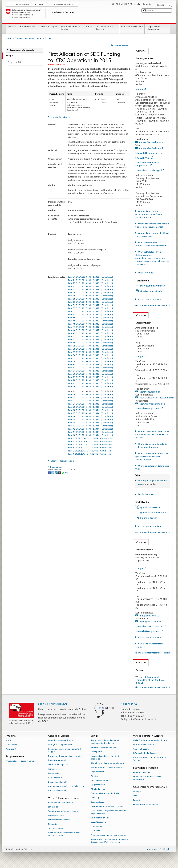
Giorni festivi (11, 745)
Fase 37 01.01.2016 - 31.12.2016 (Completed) (90, 352)
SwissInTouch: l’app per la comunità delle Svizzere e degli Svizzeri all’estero (109, 841)
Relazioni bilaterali (141, 772)
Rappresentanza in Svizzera (60, 803)
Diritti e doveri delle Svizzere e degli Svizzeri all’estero (64, 834)
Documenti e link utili (58, 782)
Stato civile (96, 831)
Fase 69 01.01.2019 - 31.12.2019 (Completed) (90, 296)
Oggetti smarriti (98, 785)
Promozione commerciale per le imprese (109, 835)
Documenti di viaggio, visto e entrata (65, 756)
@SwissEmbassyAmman (153, 286)
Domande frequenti (57, 760)
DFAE (41, 4)
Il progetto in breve (60, 117)
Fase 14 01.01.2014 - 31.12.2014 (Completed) (90, 423)
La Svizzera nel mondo (63, 4)
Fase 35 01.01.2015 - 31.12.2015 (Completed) (90, 358)
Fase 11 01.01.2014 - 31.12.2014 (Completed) (90, 432)
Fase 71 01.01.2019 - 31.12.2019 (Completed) (90, 289)
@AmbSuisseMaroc (150, 507)
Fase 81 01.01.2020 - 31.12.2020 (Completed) (90, 277)
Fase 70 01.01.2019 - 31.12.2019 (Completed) (90, 292)
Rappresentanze (28, 29)
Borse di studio (97, 802)
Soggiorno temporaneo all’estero (63, 811)
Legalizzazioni (97, 772)
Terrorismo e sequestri (58, 765)
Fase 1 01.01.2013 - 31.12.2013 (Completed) (90, 454)
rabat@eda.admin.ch (149, 392)
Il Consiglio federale (20, 4)
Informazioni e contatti (143, 745)
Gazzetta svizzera (98, 822)
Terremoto (53, 769)
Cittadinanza (96, 827)
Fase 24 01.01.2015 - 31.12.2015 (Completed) (90, 394)
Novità (8, 740)
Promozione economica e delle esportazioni (147, 778)
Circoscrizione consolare (149, 299)
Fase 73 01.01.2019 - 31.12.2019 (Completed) (90, 283)
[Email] (66, 473)
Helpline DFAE (129, 704)
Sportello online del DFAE (53, 704)
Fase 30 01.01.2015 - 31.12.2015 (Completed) (90, 374)
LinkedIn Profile (149, 518)
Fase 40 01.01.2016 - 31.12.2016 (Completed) (90, 343)
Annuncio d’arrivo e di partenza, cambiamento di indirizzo (105, 742)
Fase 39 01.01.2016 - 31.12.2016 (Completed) (90, 346)
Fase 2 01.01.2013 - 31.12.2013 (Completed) (90, 451)
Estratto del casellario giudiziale (105, 794)
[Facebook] (50, 473)
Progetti (137, 800)
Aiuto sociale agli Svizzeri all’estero (106, 768)
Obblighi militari (98, 789)
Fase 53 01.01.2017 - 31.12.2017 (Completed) (90, 308)
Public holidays (146, 273)
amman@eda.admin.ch (151, 142)
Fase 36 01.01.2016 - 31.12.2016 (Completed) (90, 355)
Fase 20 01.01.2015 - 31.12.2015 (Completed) (90, 407)
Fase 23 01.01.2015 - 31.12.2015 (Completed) (90, 397)
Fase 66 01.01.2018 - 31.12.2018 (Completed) (90, 302)
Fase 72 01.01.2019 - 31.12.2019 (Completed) (90, 286)
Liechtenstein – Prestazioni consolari (107, 806)
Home (8, 38)
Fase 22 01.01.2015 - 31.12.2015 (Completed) (90, 401)
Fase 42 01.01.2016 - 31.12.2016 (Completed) (90, 336)
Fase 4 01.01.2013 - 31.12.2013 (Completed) (90, 444)
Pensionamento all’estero (59, 820)
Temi (135, 796)
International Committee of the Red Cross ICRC (150, 680)
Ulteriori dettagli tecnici (62, 461)
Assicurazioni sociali (100, 780)
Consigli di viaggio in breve (60, 745)
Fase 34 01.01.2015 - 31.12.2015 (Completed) (90, 361)
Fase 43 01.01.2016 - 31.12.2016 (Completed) (90, 333)
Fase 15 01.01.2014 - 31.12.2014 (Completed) (90, 419)
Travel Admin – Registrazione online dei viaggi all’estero (109, 812)
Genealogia (96, 798)
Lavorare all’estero (56, 816)
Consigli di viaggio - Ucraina (61, 740)
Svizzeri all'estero (56, 828)
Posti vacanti (11, 749)
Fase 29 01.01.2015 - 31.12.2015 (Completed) (90, 377)
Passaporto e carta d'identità (103, 747)
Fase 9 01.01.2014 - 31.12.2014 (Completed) (90, 438)
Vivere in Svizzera (141, 749)
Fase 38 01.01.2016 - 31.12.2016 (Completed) (90, 349)
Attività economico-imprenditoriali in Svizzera (150, 759)
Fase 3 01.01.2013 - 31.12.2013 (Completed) (90, 448)
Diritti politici (97, 752)
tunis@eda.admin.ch (149, 616)
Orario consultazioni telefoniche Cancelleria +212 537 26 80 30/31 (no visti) (152, 435)
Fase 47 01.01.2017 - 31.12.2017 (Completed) (90, 327)
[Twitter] (53, 473)
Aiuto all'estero (55, 778)
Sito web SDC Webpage (149, 170)
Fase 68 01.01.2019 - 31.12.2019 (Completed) (90, 299)
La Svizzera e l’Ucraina (132, 29)
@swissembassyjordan (152, 291)
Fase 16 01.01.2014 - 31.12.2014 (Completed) (90, 416)
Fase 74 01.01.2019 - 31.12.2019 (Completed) (90, 280)
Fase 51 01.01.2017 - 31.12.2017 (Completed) (90, 314)
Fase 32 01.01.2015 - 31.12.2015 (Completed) (90, 368)
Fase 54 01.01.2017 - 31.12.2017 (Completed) (90, 305)
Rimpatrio (53, 824)
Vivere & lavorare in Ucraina (71, 29)
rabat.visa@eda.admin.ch (152, 404)
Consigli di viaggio (48, 29)
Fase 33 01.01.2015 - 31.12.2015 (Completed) (90, 364)
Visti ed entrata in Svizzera (107, 29)
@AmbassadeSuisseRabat (153, 512)
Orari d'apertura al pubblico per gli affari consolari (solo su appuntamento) (152, 456)
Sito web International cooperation (147, 164)
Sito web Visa (144, 158)
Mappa (141, 89)
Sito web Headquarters (149, 153)
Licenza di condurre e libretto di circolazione (105, 758)
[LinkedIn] (56, 473)
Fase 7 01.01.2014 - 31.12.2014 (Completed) (90, 441)
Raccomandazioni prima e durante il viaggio (64, 750)
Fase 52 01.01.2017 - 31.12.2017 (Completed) (90, 311)
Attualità (12, 29)
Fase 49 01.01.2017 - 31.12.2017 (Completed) (90, 321)
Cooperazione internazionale (157, 29)
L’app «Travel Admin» (58, 791)
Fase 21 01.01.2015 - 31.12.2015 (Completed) (90, 404)
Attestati (94, 776)
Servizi (89, 29)
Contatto (139, 51)
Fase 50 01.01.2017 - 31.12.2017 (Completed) (90, 318)
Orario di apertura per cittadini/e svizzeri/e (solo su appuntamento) (149, 214)
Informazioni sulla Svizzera (145, 753)
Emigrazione (54, 807)
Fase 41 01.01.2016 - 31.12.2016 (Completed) (90, 339)
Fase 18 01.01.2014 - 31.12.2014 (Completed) (90, 410)
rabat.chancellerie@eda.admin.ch (156, 398)
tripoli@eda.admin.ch (150, 621)
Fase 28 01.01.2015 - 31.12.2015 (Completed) (90, 380)
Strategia (137, 792)
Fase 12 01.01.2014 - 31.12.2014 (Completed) (90, 429)
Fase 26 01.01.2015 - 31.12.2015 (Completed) (90, 386)
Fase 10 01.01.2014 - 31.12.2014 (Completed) (90, 435)
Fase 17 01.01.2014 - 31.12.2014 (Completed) (90, 413)
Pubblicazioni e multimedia (145, 804)
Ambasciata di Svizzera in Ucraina (21, 761)
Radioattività (54, 773)
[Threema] (60, 473)
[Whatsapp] (63, 473)
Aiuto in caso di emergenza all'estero (107, 763)
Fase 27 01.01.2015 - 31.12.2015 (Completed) (90, 383)
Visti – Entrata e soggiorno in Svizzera (150, 740)
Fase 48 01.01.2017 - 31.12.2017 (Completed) (90, 324)
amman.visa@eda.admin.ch (153, 148)
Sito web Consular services (151, 626)
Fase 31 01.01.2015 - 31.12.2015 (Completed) (90, 371)
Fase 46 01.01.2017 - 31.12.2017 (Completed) (90, 330)
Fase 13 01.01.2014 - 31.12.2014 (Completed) (90, 426)
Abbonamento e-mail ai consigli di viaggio (67, 786)
